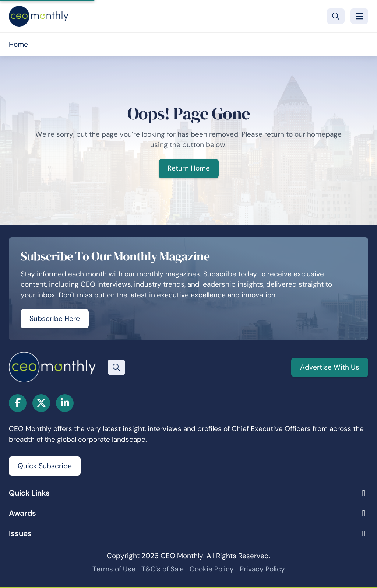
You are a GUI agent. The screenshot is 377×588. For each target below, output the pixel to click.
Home (18, 44)
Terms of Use (114, 569)
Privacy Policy (262, 569)
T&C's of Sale (163, 569)
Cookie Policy (212, 569)
